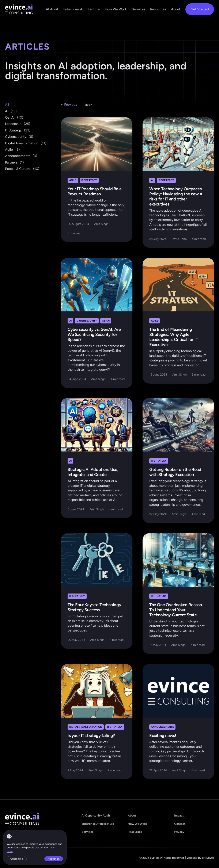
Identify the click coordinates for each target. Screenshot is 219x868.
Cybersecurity (19, 137)
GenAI (14, 117)
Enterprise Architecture (82, 9)
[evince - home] (19, 9)
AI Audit (52, 9)
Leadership (18, 124)
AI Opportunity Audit (96, 816)
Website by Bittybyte (200, 858)
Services (138, 9)
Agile (12, 149)
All (7, 105)
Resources (158, 9)
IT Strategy (18, 130)
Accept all (54, 859)
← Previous (69, 105)
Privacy (179, 832)
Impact (179, 816)
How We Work (116, 9)
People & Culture (22, 169)
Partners (14, 162)
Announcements (21, 156)
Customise (17, 859)
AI (11, 111)
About (176, 9)
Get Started (200, 9)
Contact (180, 824)
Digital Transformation (26, 143)
